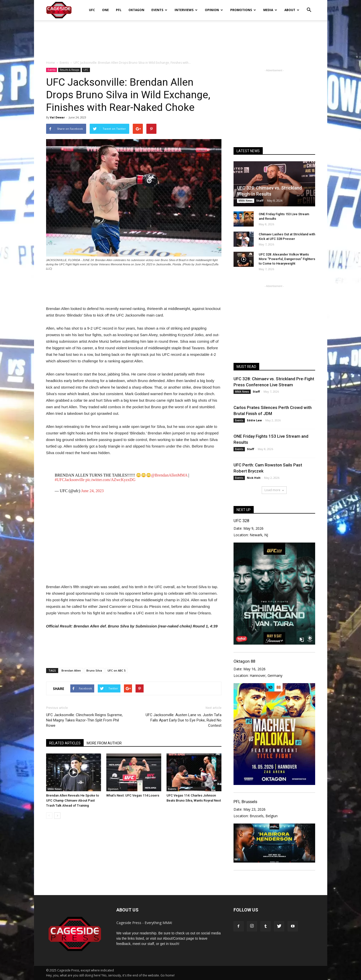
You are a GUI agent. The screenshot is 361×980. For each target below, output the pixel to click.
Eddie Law (254, 420)
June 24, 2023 (92, 491)
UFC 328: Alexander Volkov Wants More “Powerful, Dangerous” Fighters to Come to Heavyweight (287, 259)
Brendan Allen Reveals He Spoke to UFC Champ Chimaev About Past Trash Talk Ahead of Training (73, 800)
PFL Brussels (245, 802)
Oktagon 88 (244, 661)
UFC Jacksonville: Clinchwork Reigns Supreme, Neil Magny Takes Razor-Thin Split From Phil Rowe (84, 720)
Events (159, 10)
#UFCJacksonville (70, 480)
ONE (105, 10)
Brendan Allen (71, 670)
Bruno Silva (94, 670)
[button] (309, 7)
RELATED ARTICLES (65, 743)
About (292, 10)
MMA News (55, 789)
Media (270, 10)
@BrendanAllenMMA (169, 475)
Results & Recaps (69, 70)
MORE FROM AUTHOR (104, 743)
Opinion (214, 10)
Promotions (243, 10)
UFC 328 (241, 521)
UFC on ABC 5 (117, 670)
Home (51, 63)
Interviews (186, 10)
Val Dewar (57, 117)
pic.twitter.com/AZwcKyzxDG (111, 480)
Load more (274, 490)
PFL (119, 10)
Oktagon (136, 10)
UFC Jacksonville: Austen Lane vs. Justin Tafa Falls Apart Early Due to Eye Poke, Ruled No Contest (184, 720)
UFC (92, 10)
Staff (260, 200)
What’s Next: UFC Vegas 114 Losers (133, 795)
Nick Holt (254, 478)
